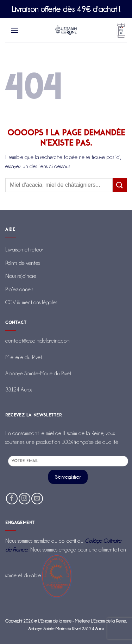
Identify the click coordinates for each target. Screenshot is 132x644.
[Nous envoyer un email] (37, 499)
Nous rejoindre (21, 276)
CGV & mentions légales (31, 302)
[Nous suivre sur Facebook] (12, 499)
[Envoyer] (120, 185)
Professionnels (19, 289)
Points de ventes (23, 263)
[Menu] (15, 30)
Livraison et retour (24, 250)
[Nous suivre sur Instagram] (24, 499)
